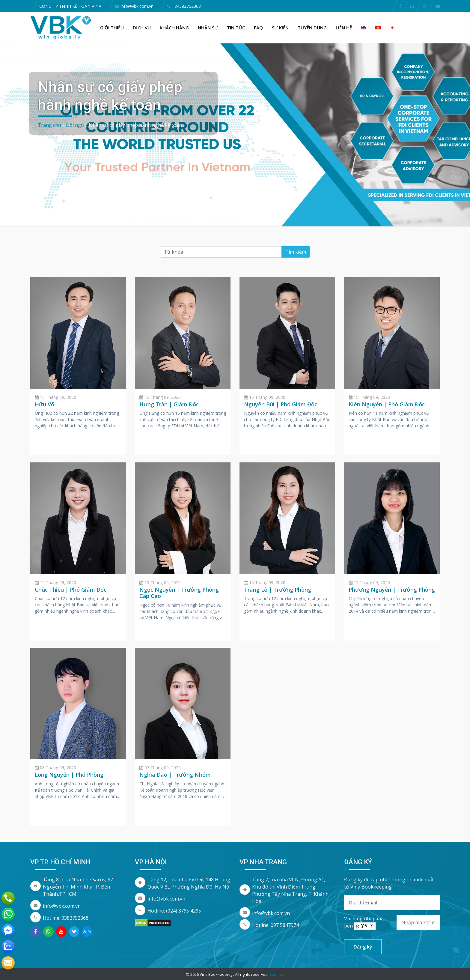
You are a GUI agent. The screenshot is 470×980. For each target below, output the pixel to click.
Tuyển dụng (312, 28)
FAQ (258, 28)
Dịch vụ (142, 28)
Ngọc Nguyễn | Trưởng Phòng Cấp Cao (179, 593)
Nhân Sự (208, 28)
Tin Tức (236, 28)
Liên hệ (344, 28)
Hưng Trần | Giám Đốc (169, 404)
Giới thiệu (112, 28)
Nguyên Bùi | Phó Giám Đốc (281, 404)
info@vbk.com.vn (62, 906)
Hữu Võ (45, 404)
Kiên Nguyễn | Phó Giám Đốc (387, 404)
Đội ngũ (75, 125)
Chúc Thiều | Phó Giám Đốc (71, 590)
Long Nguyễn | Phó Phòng (69, 775)
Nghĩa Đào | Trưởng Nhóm (175, 775)
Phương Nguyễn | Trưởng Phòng (392, 590)
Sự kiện (280, 28)
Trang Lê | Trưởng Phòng (278, 590)
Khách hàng (174, 28)
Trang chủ (49, 125)
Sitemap (277, 974)
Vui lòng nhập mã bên (364, 923)
